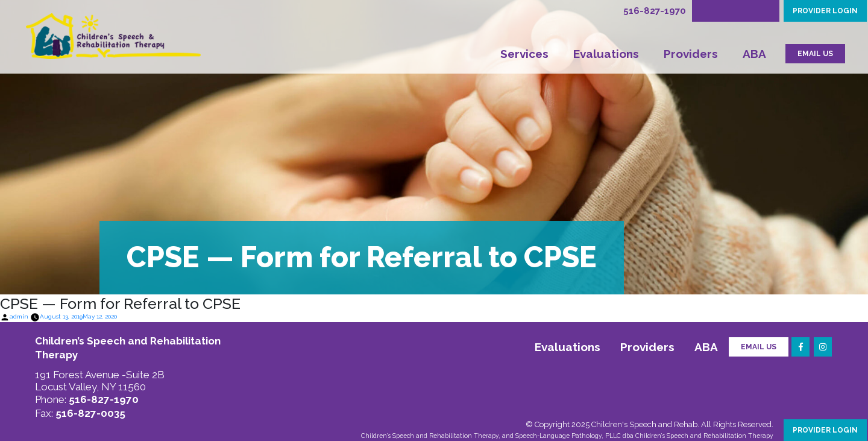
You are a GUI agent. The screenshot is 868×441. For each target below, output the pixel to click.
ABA (754, 54)
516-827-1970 (655, 11)
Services (524, 54)
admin (19, 316)
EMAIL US (815, 54)
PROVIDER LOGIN (825, 11)
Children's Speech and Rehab (644, 424)
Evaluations (606, 54)
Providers (691, 54)
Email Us (759, 347)
